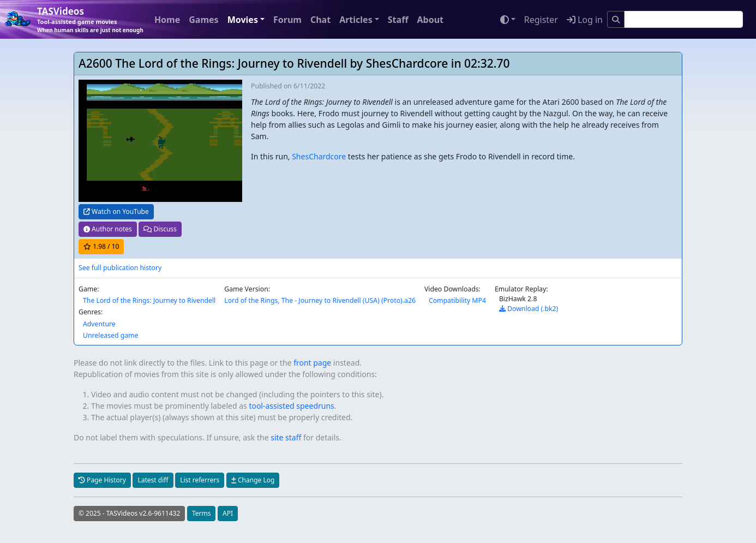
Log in (585, 20)
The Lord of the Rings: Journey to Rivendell (149, 300)
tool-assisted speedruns (291, 406)
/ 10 (101, 246)
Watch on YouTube (116, 211)
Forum (287, 20)
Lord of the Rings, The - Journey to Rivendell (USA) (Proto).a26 (320, 300)
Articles (356, 20)
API (228, 513)
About (430, 20)
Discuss (160, 229)
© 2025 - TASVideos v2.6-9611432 (129, 513)
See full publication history (120, 268)
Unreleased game (110, 335)
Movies (243, 20)
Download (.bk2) (529, 309)
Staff (398, 20)
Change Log (253, 480)
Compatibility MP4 (457, 300)
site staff (286, 437)
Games (203, 20)
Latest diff (153, 480)
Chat (320, 20)
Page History (102, 480)
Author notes (108, 229)
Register (541, 20)
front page (312, 363)
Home (167, 20)
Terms (202, 513)
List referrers (200, 480)
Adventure (99, 324)
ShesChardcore (319, 156)
